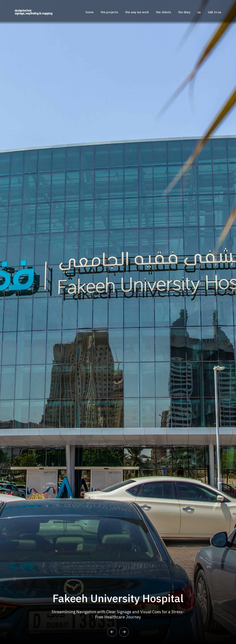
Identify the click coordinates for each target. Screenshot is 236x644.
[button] (112, 632)
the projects (109, 12)
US (199, 12)
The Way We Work (137, 12)
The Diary (184, 12)
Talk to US (215, 12)
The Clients (164, 12)
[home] (34, 12)
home (90, 12)
